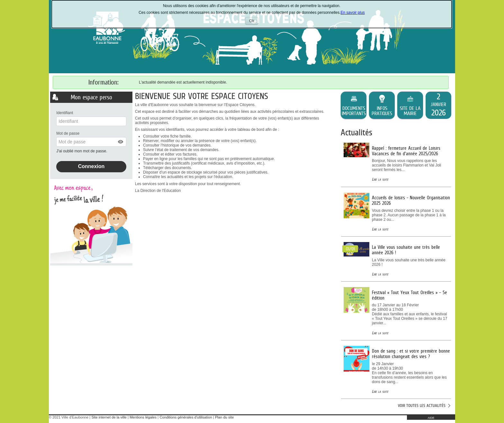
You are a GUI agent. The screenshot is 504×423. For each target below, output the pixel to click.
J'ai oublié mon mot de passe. (82, 151)
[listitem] (438, 105)
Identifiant (65, 113)
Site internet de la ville (109, 417)
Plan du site (224, 417)
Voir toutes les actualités (422, 405)
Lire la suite (380, 179)
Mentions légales (143, 417)
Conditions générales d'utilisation (186, 417)
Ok (254, 22)
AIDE (431, 418)
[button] (121, 142)
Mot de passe (68, 133)
